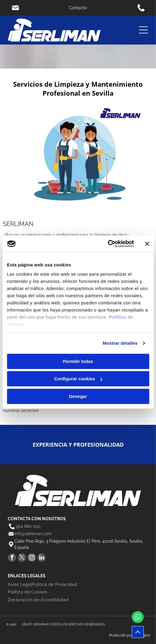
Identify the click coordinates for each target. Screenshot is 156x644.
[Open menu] (143, 30)
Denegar (78, 396)
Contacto (78, 8)
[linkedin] (42, 558)
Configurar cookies (78, 379)
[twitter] (22, 558)
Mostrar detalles (120, 343)
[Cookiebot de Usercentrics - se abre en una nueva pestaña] (108, 244)
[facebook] (12, 558)
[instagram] (32, 558)
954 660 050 (28, 526)
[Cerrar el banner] (147, 244)
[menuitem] (20, 585)
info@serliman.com (33, 534)
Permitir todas (78, 361)
